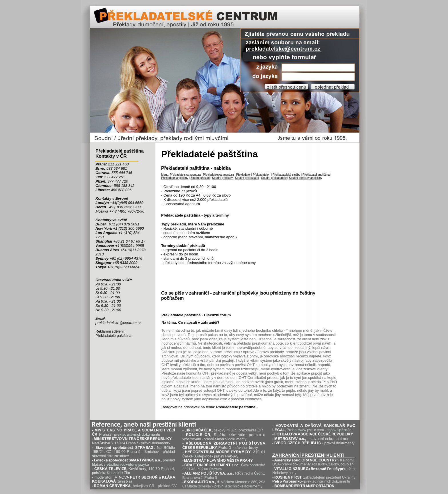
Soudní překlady (222, 178)
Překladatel (243, 175)
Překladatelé (261, 175)
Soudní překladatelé (274, 178)
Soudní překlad (200, 178)
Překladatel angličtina (316, 175)
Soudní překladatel (247, 178)
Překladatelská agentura (185, 175)
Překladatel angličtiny (175, 178)
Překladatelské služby (286, 175)
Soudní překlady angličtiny (306, 178)
